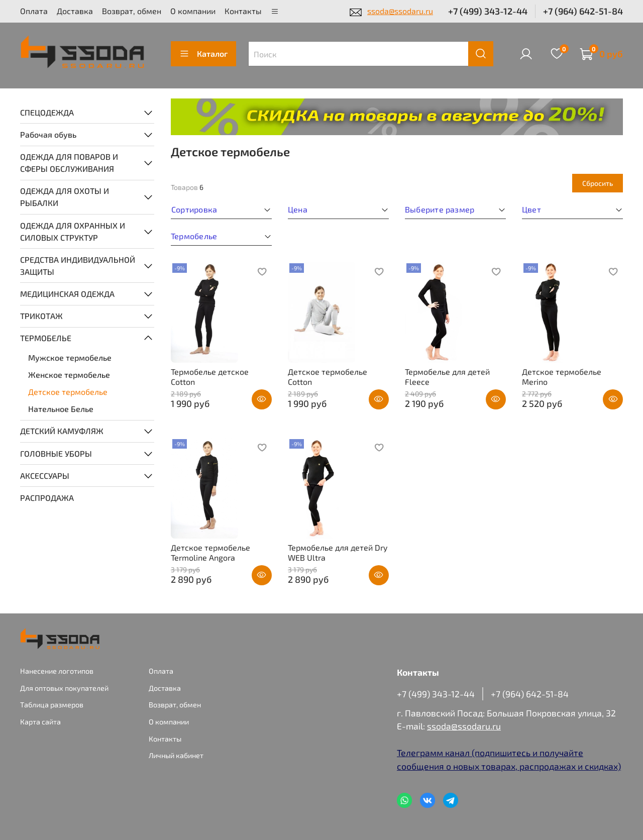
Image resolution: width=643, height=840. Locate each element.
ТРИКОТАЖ (41, 316)
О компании (193, 11)
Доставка (75, 11)
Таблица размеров (52, 705)
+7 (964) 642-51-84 (583, 11)
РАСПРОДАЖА (47, 498)
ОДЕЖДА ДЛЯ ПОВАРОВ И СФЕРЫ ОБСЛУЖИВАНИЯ (69, 163)
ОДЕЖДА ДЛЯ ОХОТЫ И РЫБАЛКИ (65, 197)
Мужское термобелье (70, 357)
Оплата (34, 11)
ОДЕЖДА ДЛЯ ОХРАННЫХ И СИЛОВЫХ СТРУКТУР (73, 231)
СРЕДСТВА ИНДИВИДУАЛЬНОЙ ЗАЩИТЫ (78, 266)
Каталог (203, 54)
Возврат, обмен (132, 11)
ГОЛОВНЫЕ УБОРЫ (56, 453)
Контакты (243, 11)
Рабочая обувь (48, 134)
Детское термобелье (68, 392)
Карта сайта (40, 722)
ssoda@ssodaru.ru (400, 11)
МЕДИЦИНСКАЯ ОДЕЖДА (67, 294)
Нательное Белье (61, 409)
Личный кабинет (176, 755)
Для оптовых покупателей (64, 688)
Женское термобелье (69, 375)
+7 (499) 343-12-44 (488, 11)
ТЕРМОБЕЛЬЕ (46, 338)
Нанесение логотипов (57, 671)
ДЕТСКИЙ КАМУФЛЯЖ (62, 431)
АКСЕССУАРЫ (45, 476)
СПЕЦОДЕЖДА (47, 112)
